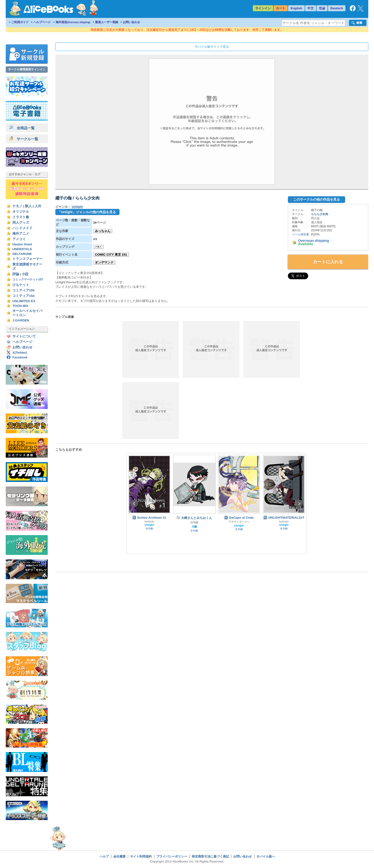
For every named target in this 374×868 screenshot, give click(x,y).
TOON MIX (20, 306)
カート (281, 8)
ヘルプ (104, 856)
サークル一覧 (24, 139)
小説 (25, 274)
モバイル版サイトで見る (212, 47)
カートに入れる (328, 262)
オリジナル (21, 212)
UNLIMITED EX (24, 301)
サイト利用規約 (141, 856)
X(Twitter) (20, 353)
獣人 (28, 206)
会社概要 (119, 856)
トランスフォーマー (27, 259)
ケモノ (17, 206)
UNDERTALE (22, 249)
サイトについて (24, 336)
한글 (322, 8)
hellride (149, 522)
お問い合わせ (131, 22)
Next (299, 504)
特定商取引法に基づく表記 (210, 856)
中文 (311, 8)
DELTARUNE (22, 254)
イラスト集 (21, 217)
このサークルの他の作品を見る (317, 199)
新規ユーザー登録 (107, 22)
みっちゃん (103, 231)
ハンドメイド (22, 228)
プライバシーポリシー (172, 856)
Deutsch (337, 8)
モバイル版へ (266, 856)
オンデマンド (104, 262)
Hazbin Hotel (22, 244)
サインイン (263, 8)
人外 (38, 206)
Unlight (77, 207)
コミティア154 (23, 296)
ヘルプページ (42, 22)
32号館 (194, 522)
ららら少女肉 (320, 214)
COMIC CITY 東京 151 (111, 255)
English (296, 8)
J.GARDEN (21, 320)
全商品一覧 (22, 128)
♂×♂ (98, 247)
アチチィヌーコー (239, 522)
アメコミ (19, 239)
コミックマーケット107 (28, 279)
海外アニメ (21, 234)
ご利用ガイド (20, 22)
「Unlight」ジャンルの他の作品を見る (87, 212)
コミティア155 (23, 290)
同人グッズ (21, 223)
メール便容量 (301, 234)
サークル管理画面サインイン (27, 69)
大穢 (194, 527)
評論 (16, 274)
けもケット (21, 285)
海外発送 (73, 22)
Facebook (20, 357)
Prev (134, 504)
